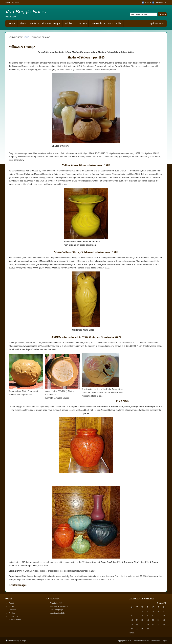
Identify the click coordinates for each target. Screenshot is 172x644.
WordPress (156, 641)
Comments (160, 3)
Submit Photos (15, 620)
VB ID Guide (115, 23)
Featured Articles (57, 606)
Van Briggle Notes (26, 12)
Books (33, 24)
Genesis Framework (141, 641)
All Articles (54, 603)
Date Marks (97, 24)
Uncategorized (56, 613)
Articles (69, 24)
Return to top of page (17, 641)
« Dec (131, 633)
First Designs (55, 610)
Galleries (12, 610)
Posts (148, 3)
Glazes (82, 24)
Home (12, 23)
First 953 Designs (51, 23)
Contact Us (13, 616)
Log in (164, 641)
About (23, 23)
